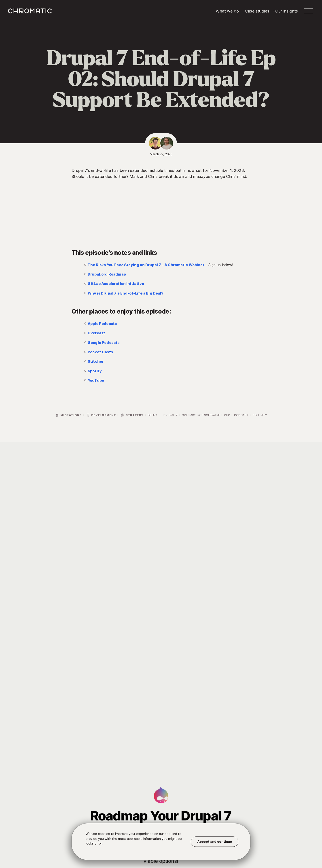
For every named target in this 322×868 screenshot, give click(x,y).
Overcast (96, 333)
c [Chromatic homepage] (30, 11)
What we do (227, 11)
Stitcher (96, 361)
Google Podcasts (104, 343)
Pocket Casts (100, 352)
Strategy (132, 415)
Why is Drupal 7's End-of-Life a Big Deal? (126, 293)
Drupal (154, 415)
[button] (309, 11)
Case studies (257, 11)
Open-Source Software (201, 415)
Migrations (68, 415)
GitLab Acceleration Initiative (116, 284)
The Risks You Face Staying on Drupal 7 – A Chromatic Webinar (146, 265)
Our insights (287, 11)
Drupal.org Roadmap (107, 274)
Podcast (241, 415)
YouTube (96, 380)
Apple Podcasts (102, 324)
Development (101, 415)
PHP (227, 415)
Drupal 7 (171, 415)
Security (260, 415)
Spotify (95, 371)
